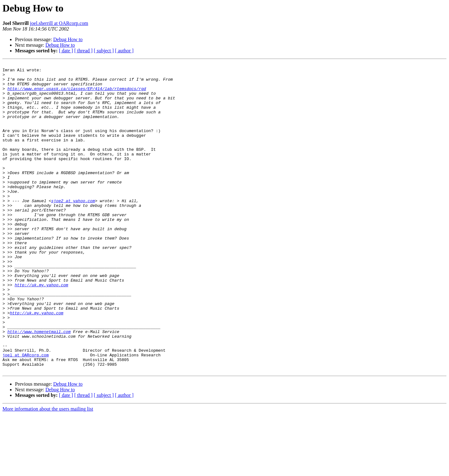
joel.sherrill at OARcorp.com (59, 23)
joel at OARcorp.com (26, 414)
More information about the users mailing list (48, 471)
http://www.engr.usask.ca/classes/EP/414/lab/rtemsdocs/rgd (77, 94)
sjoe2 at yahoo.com (73, 229)
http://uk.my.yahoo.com (41, 330)
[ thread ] (83, 51)
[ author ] (124, 51)
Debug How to (68, 39)
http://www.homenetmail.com (39, 386)
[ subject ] (104, 51)
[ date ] (66, 51)
